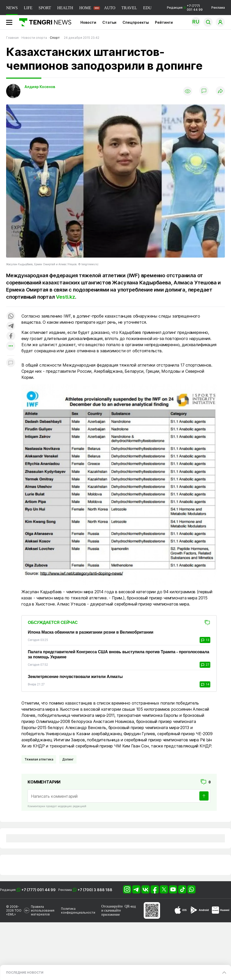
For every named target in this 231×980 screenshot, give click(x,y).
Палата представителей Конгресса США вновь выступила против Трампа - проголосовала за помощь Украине (118, 654)
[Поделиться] (220, 91)
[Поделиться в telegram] (11, 326)
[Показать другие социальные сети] (11, 346)
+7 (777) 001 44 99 (39, 890)
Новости (88, 22)
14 (205, 684)
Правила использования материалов (43, 910)
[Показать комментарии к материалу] (11, 363)
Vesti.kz (65, 297)
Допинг (68, 759)
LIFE (28, 8)
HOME (85, 8)
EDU (147, 8)
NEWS (12, 8)
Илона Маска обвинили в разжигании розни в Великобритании (91, 632)
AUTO (110, 8)
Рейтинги (164, 22)
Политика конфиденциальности (78, 911)
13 (205, 640)
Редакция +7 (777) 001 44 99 (185, 8)
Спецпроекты (136, 22)
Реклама (218, 8)
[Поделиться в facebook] (11, 336)
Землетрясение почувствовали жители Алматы (75, 677)
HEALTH (65, 8)
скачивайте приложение (111, 912)
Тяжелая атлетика (39, 759)
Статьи (109, 22)
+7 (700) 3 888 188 (95, 890)
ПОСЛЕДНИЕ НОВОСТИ (25, 972)
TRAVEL (129, 8)
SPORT (45, 8)
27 (205, 665)
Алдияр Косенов (40, 87)
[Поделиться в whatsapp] (11, 316)
